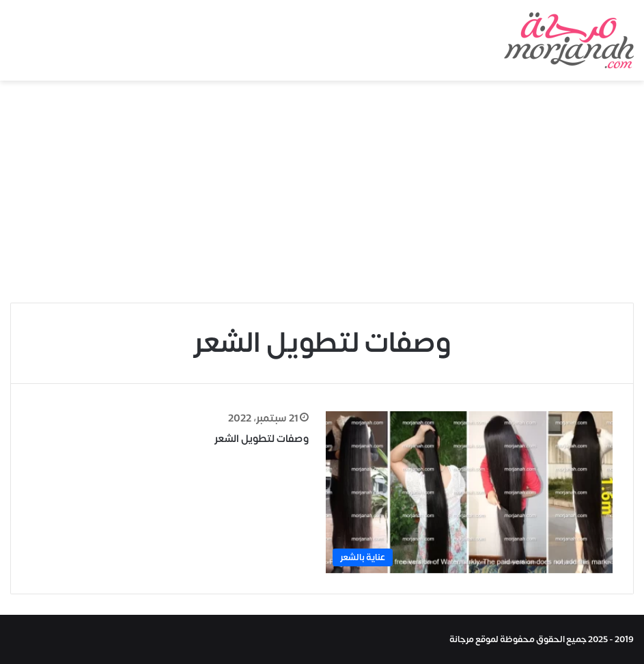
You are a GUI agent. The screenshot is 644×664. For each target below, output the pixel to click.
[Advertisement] (322, 197)
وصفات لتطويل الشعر (262, 439)
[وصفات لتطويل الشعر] (469, 492)
